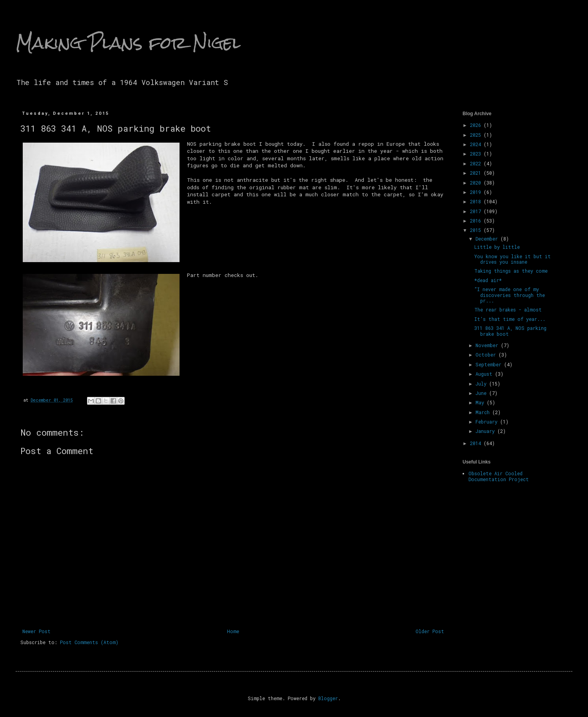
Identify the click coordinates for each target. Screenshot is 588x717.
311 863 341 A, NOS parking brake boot (510, 331)
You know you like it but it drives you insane (513, 259)
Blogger (328, 698)
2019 (477, 192)
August (485, 374)
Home (233, 631)
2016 (477, 221)
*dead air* (488, 280)
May (481, 402)
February (488, 422)
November (488, 345)
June (482, 393)
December (488, 239)
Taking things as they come (511, 271)
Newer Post (36, 631)
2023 (477, 154)
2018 (477, 201)
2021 (477, 173)
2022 (477, 163)
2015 (477, 230)
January (486, 431)
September (490, 364)
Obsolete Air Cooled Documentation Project (499, 476)
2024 (477, 144)
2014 (477, 443)
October (487, 355)
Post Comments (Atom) (89, 642)
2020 (477, 183)
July (482, 384)
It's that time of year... (510, 319)
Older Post (430, 631)
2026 (477, 125)
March (484, 412)
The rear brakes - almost (508, 310)
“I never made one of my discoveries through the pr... (510, 295)
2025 (477, 135)
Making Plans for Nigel (128, 43)
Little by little (497, 247)
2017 (477, 211)
